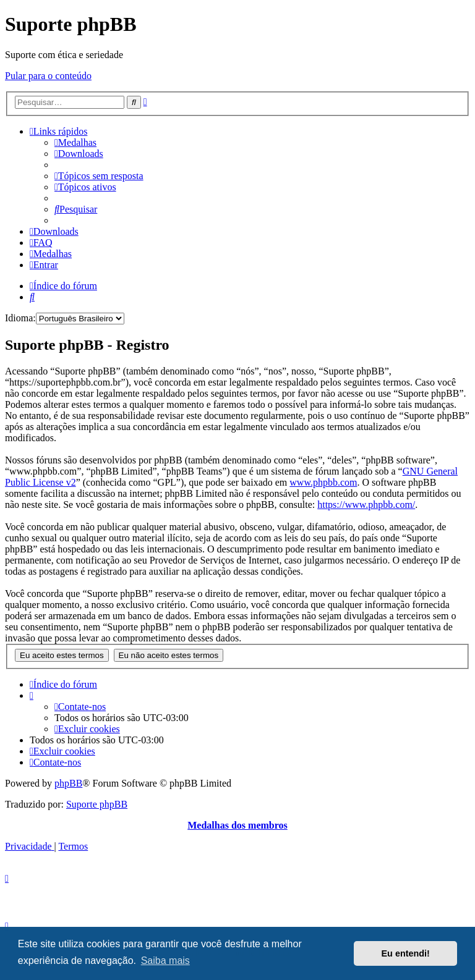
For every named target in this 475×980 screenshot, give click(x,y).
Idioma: (20, 318)
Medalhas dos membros (237, 825)
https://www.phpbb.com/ (366, 505)
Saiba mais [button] (165, 961)
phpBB (68, 783)
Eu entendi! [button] (406, 953)
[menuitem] (75, 142)
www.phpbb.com (323, 482)
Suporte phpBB (97, 804)
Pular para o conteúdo (48, 76)
